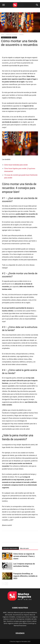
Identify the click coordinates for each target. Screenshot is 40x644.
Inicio (3, 34)
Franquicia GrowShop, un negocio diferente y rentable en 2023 (25, 576)
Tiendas (21, 34)
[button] (3, 5)
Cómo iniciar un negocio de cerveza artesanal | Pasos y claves (24, 556)
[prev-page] (3, 584)
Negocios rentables (12, 34)
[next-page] (7, 584)
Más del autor (24, 548)
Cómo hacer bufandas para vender (16, 165)
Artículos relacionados (10, 548)
